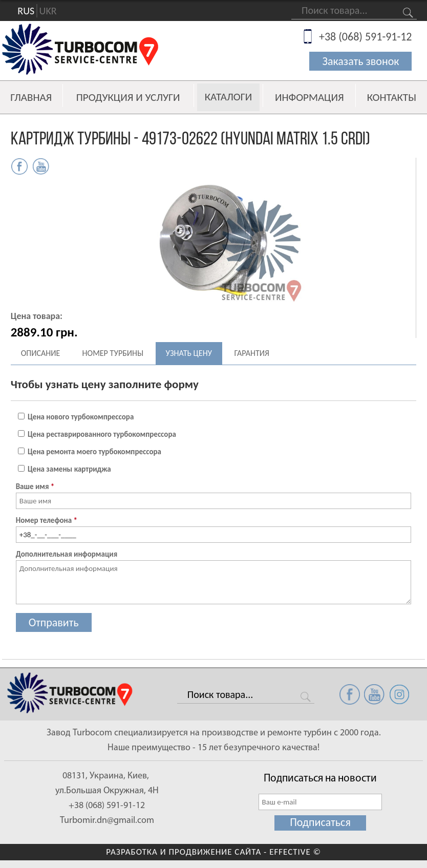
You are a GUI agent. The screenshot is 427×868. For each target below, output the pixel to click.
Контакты (392, 97)
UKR (48, 11)
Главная (31, 97)
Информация (309, 97)
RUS (26, 11)
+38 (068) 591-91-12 (366, 37)
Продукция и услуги (128, 97)
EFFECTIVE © (295, 852)
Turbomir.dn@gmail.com (107, 821)
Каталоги (229, 97)
